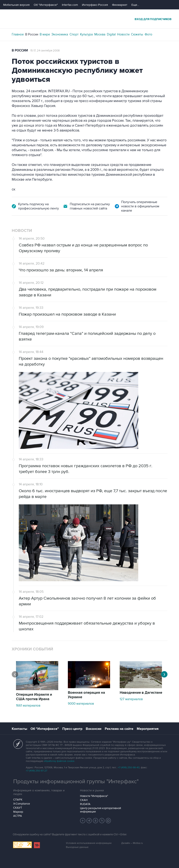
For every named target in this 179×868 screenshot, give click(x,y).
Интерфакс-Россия (95, 5)
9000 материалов (81, 704)
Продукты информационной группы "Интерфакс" (76, 782)
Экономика (60, 34)
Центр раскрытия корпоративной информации (100, 810)
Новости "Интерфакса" (94, 796)
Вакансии (94, 729)
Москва (100, 34)
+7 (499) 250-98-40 (129, 768)
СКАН (84, 800)
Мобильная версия (16, 5)
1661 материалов (28, 706)
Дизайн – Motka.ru (132, 843)
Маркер (18, 812)
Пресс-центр (72, 729)
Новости (123, 34)
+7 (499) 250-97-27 (36, 771)
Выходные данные (77, 847)
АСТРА (18, 816)
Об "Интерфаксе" (46, 5)
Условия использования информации (89, 843)
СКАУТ (18, 808)
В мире (45, 34)
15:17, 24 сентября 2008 (45, 51)
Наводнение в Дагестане (141, 693)
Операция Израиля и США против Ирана (34, 697)
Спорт (74, 34)
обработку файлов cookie (59, 761)
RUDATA (85, 804)
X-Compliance (22, 804)
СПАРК (18, 800)
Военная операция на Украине (86, 695)
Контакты (19, 729)
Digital (111, 34)
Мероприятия (148, 729)
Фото (148, 34)
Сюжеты (137, 34)
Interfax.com (70, 5)
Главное (18, 34)
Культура (86, 34)
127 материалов (131, 699)
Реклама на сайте (119, 729)
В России (32, 34)
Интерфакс (90, 19)
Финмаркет (120, 5)
